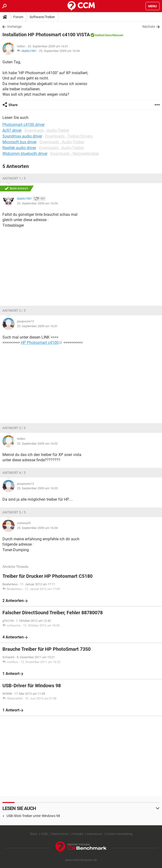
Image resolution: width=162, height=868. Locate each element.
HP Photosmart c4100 (40, 343)
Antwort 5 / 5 (14, 512)
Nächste (149, 27)
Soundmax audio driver (22, 136)
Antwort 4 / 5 (14, 473)
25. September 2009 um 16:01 (37, 326)
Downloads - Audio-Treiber (47, 130)
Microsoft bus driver (19, 142)
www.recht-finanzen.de (81, 860)
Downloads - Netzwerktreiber (75, 154)
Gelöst (99, 35)
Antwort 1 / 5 (14, 178)
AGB (44, 834)
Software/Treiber (42, 17)
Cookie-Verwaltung (119, 834)
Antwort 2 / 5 (14, 311)
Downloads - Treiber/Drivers (69, 136)
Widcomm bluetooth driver (25, 154)
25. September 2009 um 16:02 (37, 444)
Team (33, 834)
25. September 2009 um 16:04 (59, 51)
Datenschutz (60, 834)
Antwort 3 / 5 (14, 428)
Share (13, 105)
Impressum (94, 834)
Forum (18, 17)
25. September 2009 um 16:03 (37, 488)
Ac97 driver (12, 130)
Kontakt (78, 834)
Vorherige (14, 27)
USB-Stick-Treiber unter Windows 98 (33, 816)
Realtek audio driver (19, 148)
